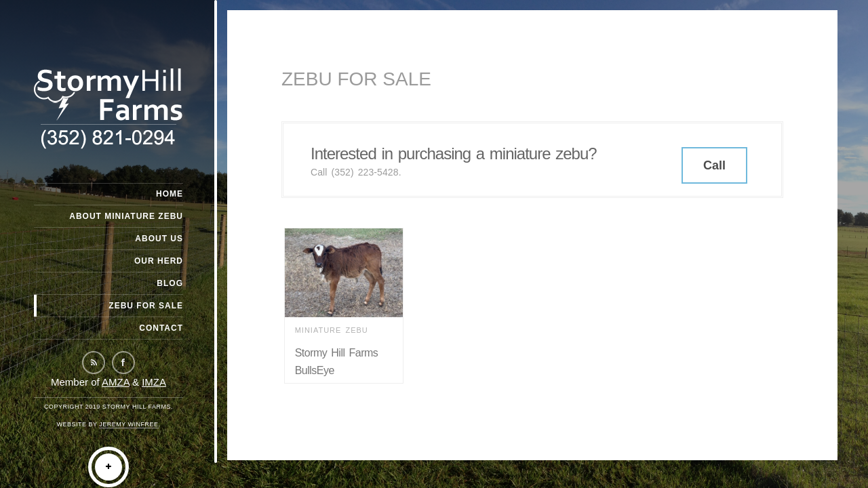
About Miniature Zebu (126, 216)
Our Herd (159, 261)
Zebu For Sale (146, 306)
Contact (161, 328)
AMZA (116, 382)
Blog (170, 283)
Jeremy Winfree (129, 424)
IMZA (154, 382)
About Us (159, 239)
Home (170, 194)
